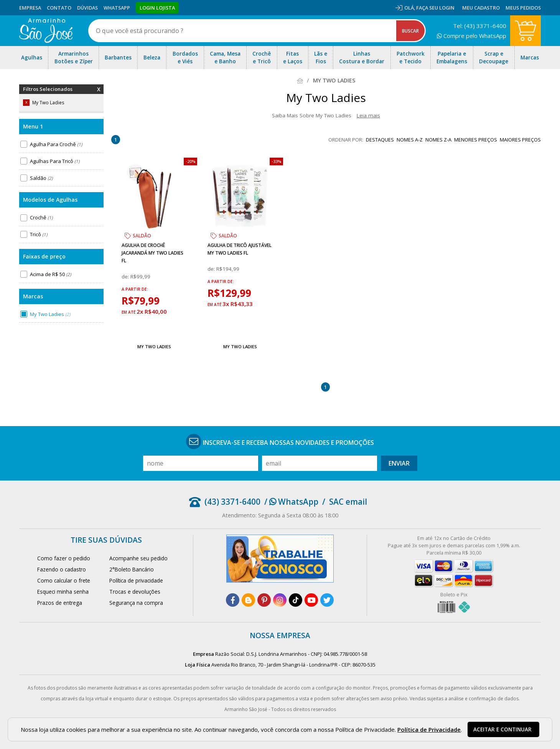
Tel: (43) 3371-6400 (480, 26)
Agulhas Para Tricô (55, 161)
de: (126, 277)
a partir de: (135, 289)
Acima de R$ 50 (50, 274)
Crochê (41, 217)
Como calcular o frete (64, 580)
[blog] (248, 600)
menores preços (476, 140)
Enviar (399, 463)
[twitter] (327, 600)
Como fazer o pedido (64, 558)
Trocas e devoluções (135, 592)
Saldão (41, 178)
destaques (380, 140)
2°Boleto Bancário (132, 569)
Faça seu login (435, 8)
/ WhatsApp (291, 502)
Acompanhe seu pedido (138, 558)
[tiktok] (296, 600)
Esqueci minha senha (63, 592)
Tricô (39, 234)
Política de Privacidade (429, 729)
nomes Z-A (438, 140)
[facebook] (233, 600)
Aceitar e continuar (502, 729)
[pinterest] (264, 600)
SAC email (348, 502)
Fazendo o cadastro (62, 569)
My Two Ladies (50, 314)
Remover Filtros (99, 94)
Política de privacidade (136, 580)
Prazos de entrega (60, 603)
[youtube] (311, 600)
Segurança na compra (136, 603)
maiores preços (520, 140)
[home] (46, 31)
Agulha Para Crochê (56, 144)
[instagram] (280, 600)
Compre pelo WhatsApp (472, 36)
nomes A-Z (410, 140)
